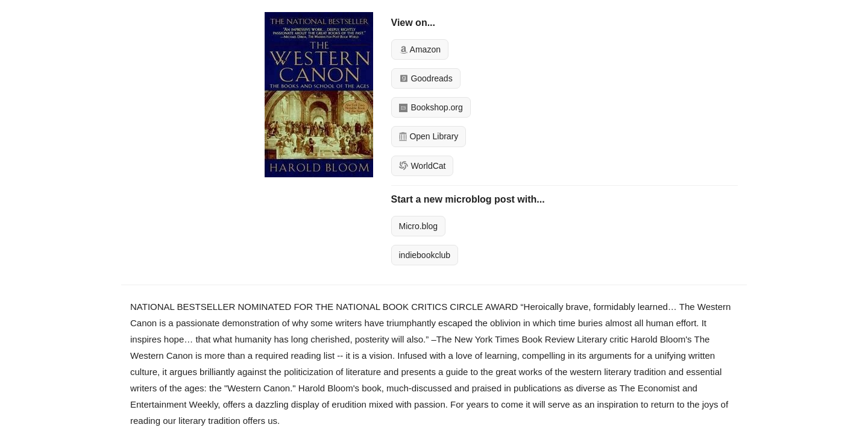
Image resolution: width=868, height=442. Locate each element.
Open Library (429, 136)
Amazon (420, 49)
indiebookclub (425, 255)
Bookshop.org (431, 107)
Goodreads (426, 78)
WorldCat (423, 166)
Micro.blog (419, 226)
